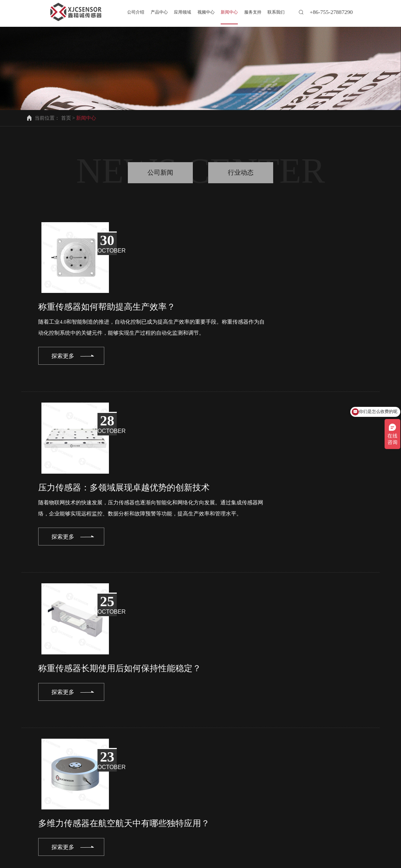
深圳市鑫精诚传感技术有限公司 (155, 860)
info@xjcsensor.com (52, 804)
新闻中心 (192, 835)
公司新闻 (160, 173)
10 (242, 729)
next (302, 729)
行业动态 (241, 173)
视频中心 (152, 835)
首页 (66, 118)
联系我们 (41, 840)
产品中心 (70, 835)
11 (258, 729)
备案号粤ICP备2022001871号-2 (250, 860)
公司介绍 (29, 835)
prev (98, 729)
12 (274, 729)
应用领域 (111, 835)
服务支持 (233, 835)
